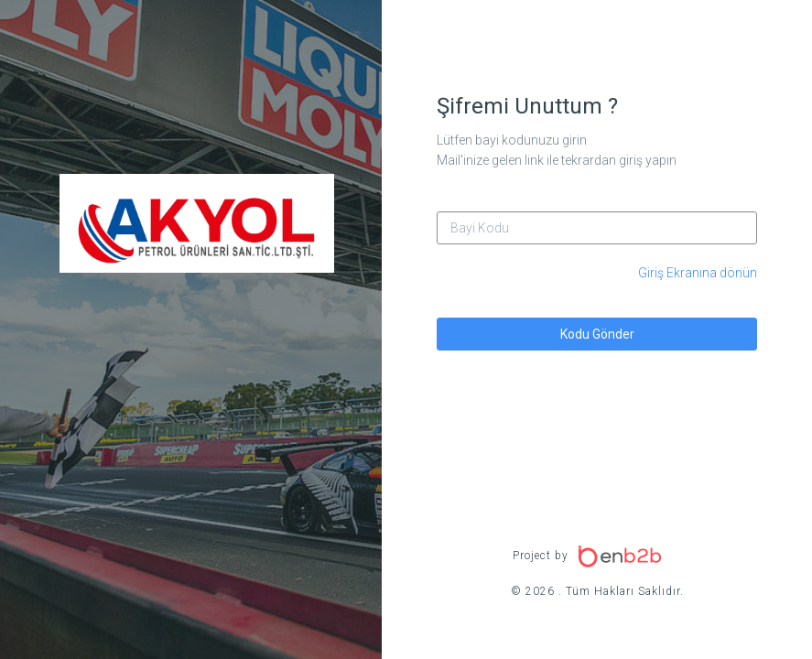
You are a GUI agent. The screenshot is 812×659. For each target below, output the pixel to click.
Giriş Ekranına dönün (698, 273)
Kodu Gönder (597, 334)
